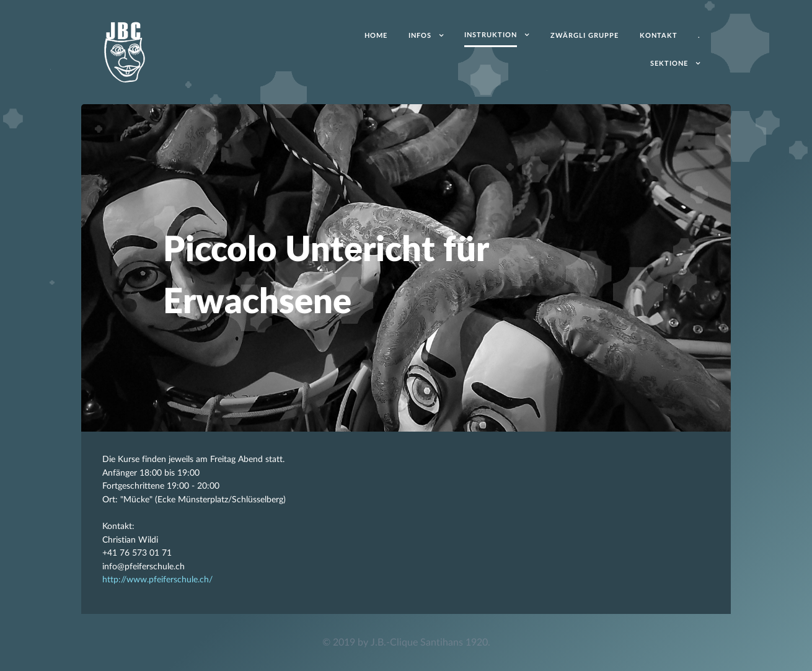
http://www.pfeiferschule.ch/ (157, 580)
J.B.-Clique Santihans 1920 (429, 642)
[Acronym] (125, 51)
